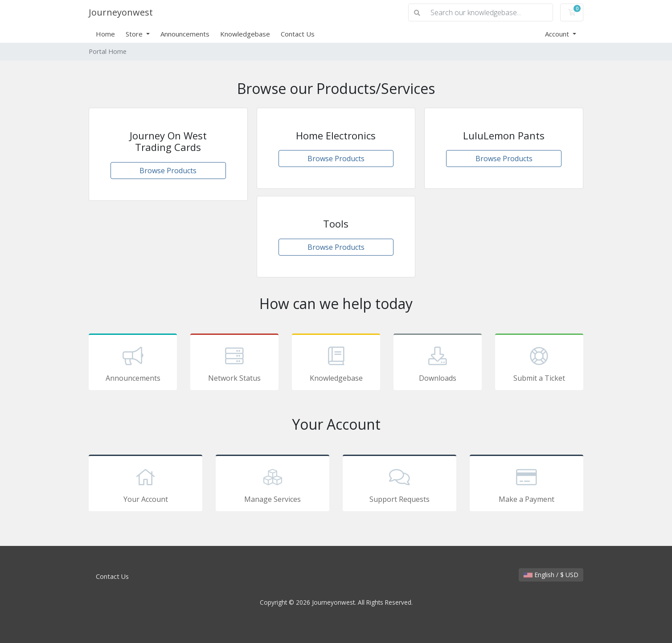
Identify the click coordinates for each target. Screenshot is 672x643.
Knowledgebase (245, 34)
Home (105, 34)
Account (558, 34)
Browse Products (168, 171)
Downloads (438, 363)
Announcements (185, 34)
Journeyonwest (121, 12)
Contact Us (298, 34)
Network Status (234, 363)
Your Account (145, 484)
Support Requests (400, 484)
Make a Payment (527, 484)
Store (135, 34)
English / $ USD (551, 575)
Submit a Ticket (539, 363)
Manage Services (272, 484)
